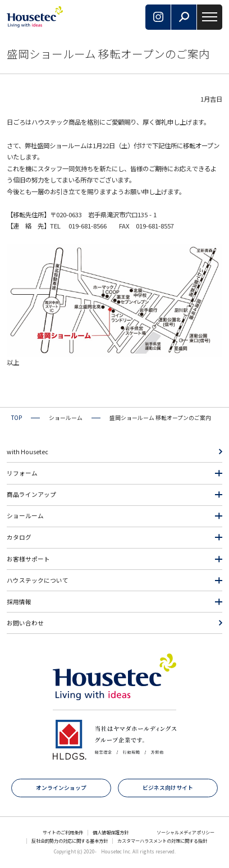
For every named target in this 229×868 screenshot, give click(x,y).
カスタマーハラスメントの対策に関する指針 (162, 841)
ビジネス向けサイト (168, 788)
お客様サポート (28, 559)
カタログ (19, 537)
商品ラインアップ (31, 494)
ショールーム (25, 516)
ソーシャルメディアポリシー (186, 832)
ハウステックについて (38, 580)
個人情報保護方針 (111, 832)
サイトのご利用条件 (63, 832)
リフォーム (22, 473)
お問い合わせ (25, 623)
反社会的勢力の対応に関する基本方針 (70, 841)
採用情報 (19, 602)
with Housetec (28, 452)
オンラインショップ (61, 788)
